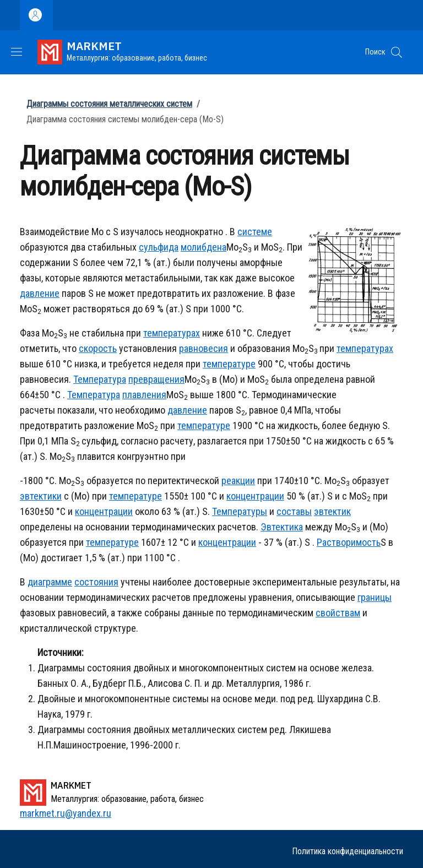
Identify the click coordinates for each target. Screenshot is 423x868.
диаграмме (50, 582)
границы (375, 597)
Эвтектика (282, 527)
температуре (229, 364)
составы (294, 511)
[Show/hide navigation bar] (17, 52)
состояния (96, 582)
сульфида (159, 247)
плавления (144, 395)
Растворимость (349, 542)
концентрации (255, 496)
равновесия (204, 348)
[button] (397, 52)
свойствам (338, 613)
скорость (98, 348)
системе (255, 232)
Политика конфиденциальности (348, 851)
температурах (172, 333)
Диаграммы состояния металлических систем (109, 104)
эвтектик (332, 511)
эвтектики (41, 496)
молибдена (204, 247)
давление (40, 293)
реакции (238, 481)
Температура (100, 379)
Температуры (240, 511)
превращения (156, 379)
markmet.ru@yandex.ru (66, 813)
